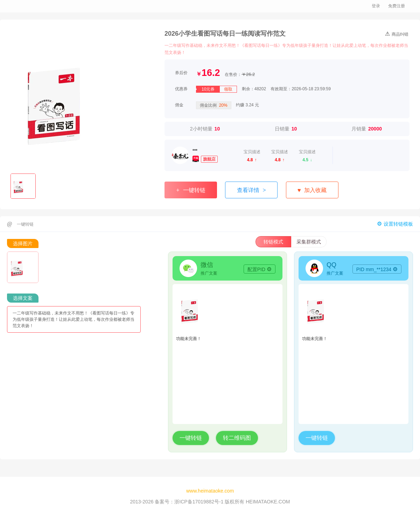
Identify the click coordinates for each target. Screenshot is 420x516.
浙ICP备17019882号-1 (199, 502)
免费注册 (397, 6)
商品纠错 (397, 34)
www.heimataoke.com (210, 491)
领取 (228, 89)
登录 (376, 6)
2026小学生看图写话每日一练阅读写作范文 (225, 34)
